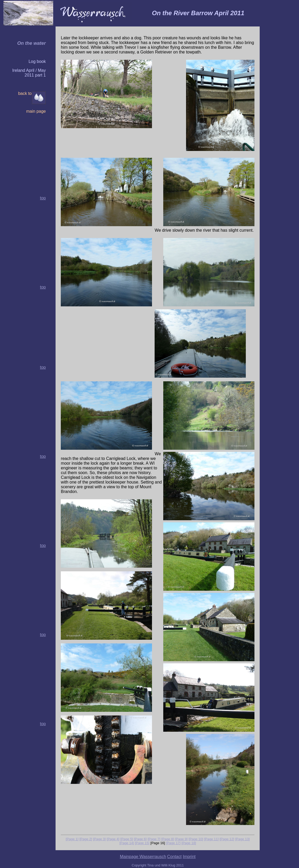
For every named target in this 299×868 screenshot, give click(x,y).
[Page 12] (227, 839)
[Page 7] (154, 839)
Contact (174, 857)
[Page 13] (242, 839)
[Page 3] (99, 839)
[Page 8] (167, 839)
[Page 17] (173, 843)
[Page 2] (86, 839)
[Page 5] (127, 839)
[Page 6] (140, 839)
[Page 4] (113, 839)
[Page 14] (127, 843)
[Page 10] (196, 839)
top (43, 287)
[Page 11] (211, 839)
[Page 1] (72, 839)
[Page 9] (181, 839)
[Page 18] (189, 843)
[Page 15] (142, 843)
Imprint (189, 857)
